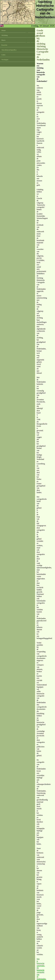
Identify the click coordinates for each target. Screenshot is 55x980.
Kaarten (4, 45)
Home (4, 30)
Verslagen (5, 60)
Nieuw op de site (32, 36)
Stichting (5, 35)
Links (3, 55)
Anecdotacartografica (9, 50)
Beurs (4, 40)
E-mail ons (30, 43)
